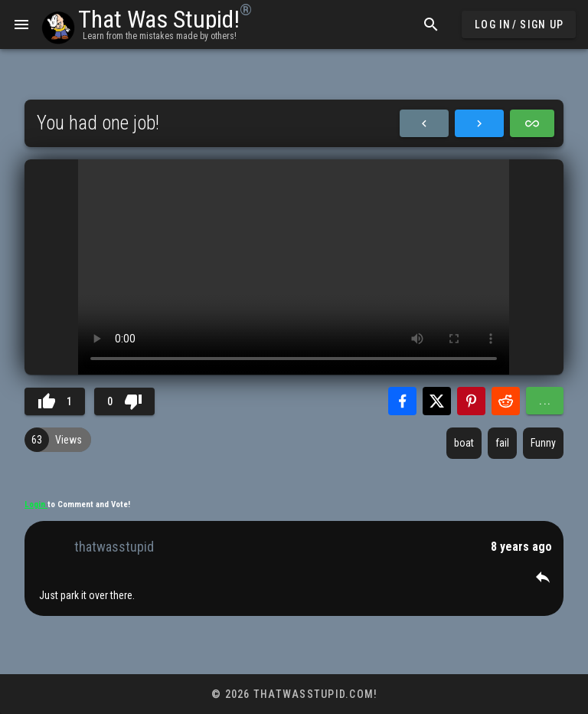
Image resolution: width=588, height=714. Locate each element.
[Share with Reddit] (506, 401)
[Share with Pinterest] (471, 401)
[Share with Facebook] (402, 401)
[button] (543, 577)
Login (36, 504)
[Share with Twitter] (437, 401)
